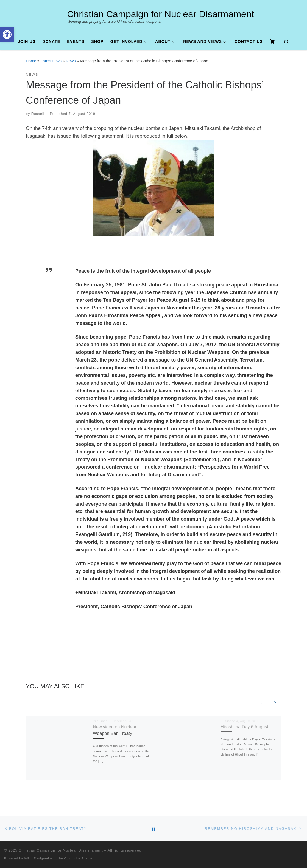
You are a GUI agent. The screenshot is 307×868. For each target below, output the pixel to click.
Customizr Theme (78, 858)
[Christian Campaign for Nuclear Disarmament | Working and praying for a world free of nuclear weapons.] (58, 16)
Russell (38, 114)
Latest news (51, 61)
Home (31, 61)
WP (27, 858)
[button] (7, 35)
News (71, 61)
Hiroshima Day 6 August (244, 727)
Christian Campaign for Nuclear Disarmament (61, 850)
